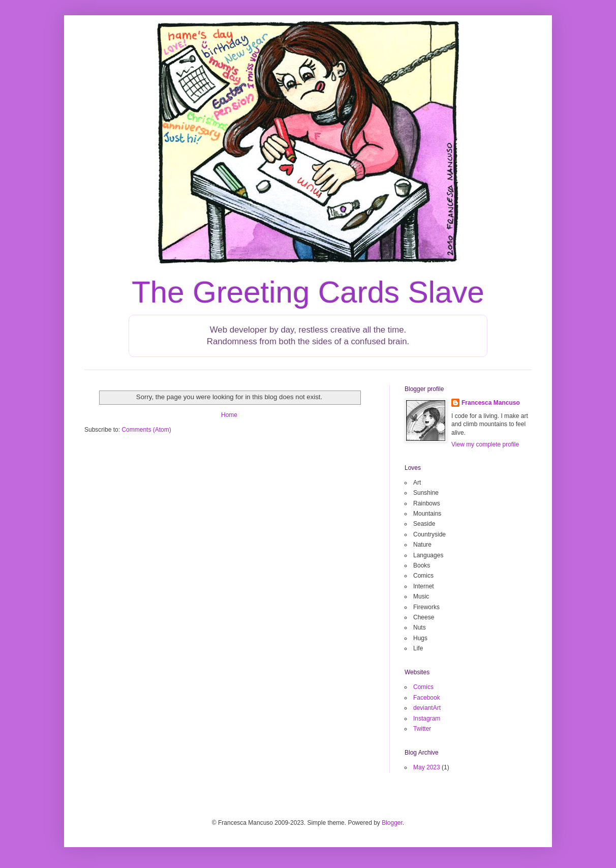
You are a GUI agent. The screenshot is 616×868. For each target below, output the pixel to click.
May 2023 (427, 767)
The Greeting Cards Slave (308, 292)
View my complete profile (485, 444)
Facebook (427, 698)
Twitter (422, 729)
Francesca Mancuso (491, 403)
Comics (423, 687)
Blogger (392, 823)
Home (229, 415)
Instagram (427, 719)
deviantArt (427, 708)
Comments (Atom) (146, 430)
